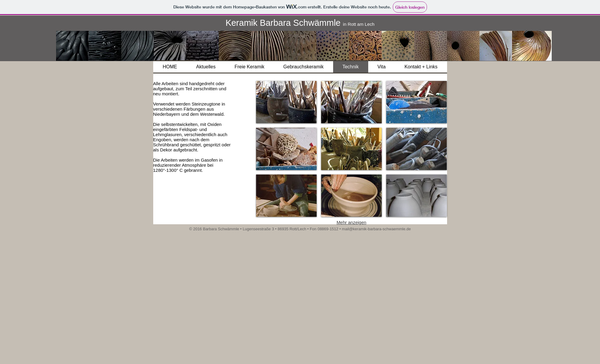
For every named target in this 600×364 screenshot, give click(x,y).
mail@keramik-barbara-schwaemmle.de (376, 229)
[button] (286, 102)
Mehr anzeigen (351, 222)
